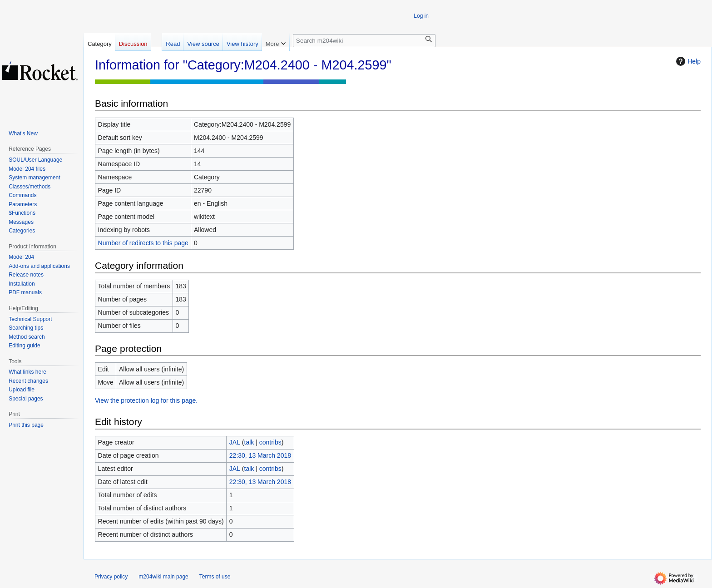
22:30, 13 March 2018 (260, 455)
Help (687, 61)
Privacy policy (111, 577)
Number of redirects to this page (143, 243)
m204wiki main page (163, 577)
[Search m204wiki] (364, 41)
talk (249, 442)
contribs (270, 442)
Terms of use (215, 577)
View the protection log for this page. (146, 400)
